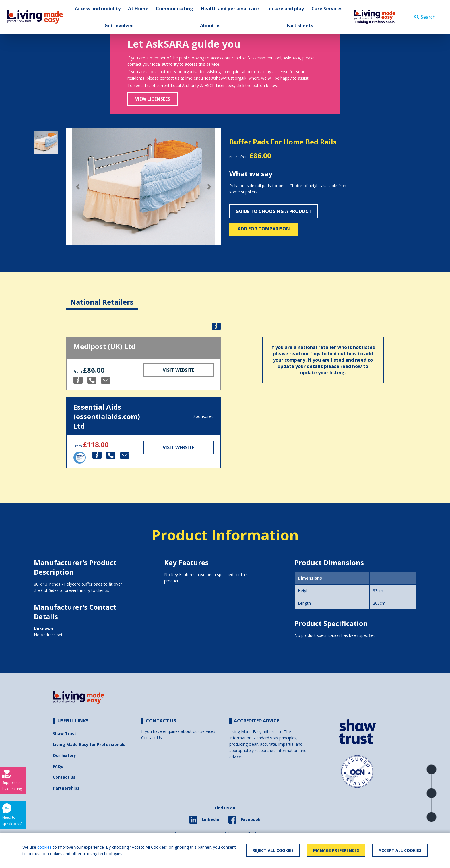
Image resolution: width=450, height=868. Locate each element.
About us (210, 26)
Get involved (119, 26)
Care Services (327, 9)
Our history (64, 755)
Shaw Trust (65, 734)
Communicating (174, 9)
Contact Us (152, 738)
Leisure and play (285, 9)
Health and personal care (230, 9)
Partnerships (66, 788)
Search (425, 17)
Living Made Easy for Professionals (89, 744)
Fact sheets (300, 26)
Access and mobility (98, 9)
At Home (138, 9)
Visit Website (179, 370)
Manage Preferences (336, 850)
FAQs (58, 766)
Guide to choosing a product (274, 211)
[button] (78, 187)
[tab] (102, 298)
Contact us (64, 777)
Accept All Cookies (400, 850)
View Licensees (153, 99)
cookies (44, 847)
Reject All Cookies (273, 850)
